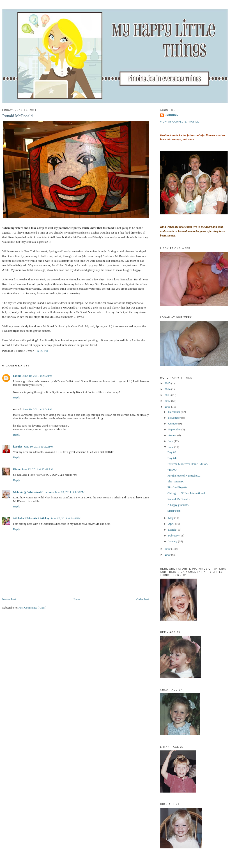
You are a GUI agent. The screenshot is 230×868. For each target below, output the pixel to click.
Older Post (143, 599)
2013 (168, 395)
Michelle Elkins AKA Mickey (31, 518)
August (173, 435)
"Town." (172, 470)
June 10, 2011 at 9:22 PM (39, 446)
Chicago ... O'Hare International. (186, 493)
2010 (168, 549)
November (175, 418)
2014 (168, 389)
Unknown (171, 115)
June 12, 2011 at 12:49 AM (38, 469)
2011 (168, 407)
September (175, 429)
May (171, 518)
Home (76, 599)
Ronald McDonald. (18, 116)
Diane (17, 469)
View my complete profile (180, 122)
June (171, 447)
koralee (18, 446)
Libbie (17, 376)
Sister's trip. (174, 511)
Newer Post (9, 599)
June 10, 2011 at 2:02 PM (37, 376)
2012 (168, 401)
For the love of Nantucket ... (184, 476)
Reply (17, 397)
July (171, 441)
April (172, 524)
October (173, 424)
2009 (168, 555)
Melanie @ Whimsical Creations (33, 492)
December (175, 412)
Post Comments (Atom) (32, 608)
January (173, 541)
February (174, 535)
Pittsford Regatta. (178, 487)
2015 (168, 383)
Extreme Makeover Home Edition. (188, 464)
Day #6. (172, 452)
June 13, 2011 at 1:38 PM (70, 492)
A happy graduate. (178, 505)
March (172, 530)
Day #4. (172, 458)
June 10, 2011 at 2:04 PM (37, 409)
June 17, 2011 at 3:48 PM (66, 518)
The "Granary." (176, 481)
